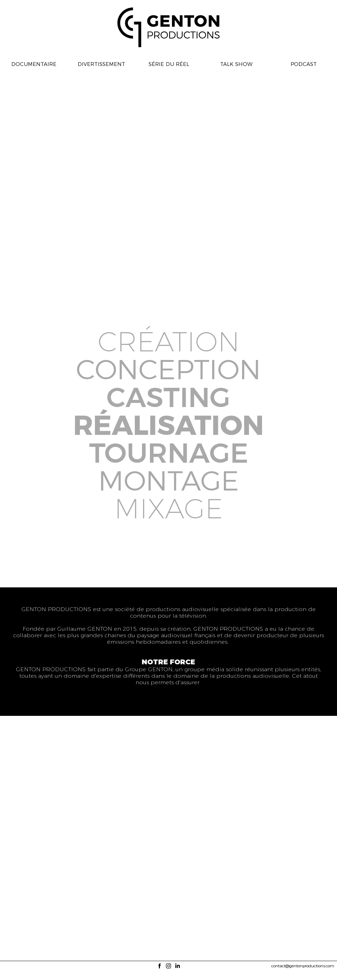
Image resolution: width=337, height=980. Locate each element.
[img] (17, 554)
